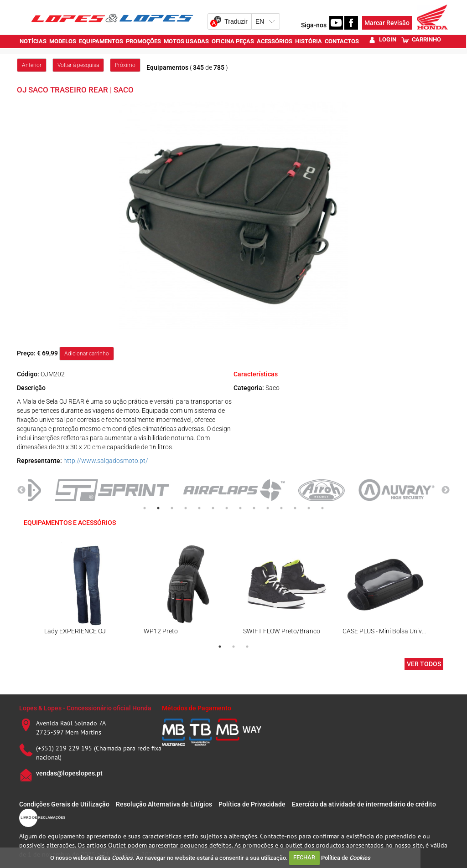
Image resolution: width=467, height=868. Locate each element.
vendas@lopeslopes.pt (69, 773)
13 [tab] (309, 508)
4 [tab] (186, 508)
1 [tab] (145, 508)
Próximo (125, 65)
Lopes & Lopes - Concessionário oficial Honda (85, 708)
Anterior (32, 65)
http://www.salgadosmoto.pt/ (106, 461)
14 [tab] (322, 508)
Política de (346, 857)
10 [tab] (268, 508)
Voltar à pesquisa (78, 65)
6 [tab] (213, 508)
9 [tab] (254, 508)
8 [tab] (240, 508)
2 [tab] (158, 508)
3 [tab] (172, 508)
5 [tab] (199, 508)
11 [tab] (281, 508)
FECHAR (304, 857)
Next (446, 490)
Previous (21, 490)
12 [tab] (295, 508)
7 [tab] (227, 508)
